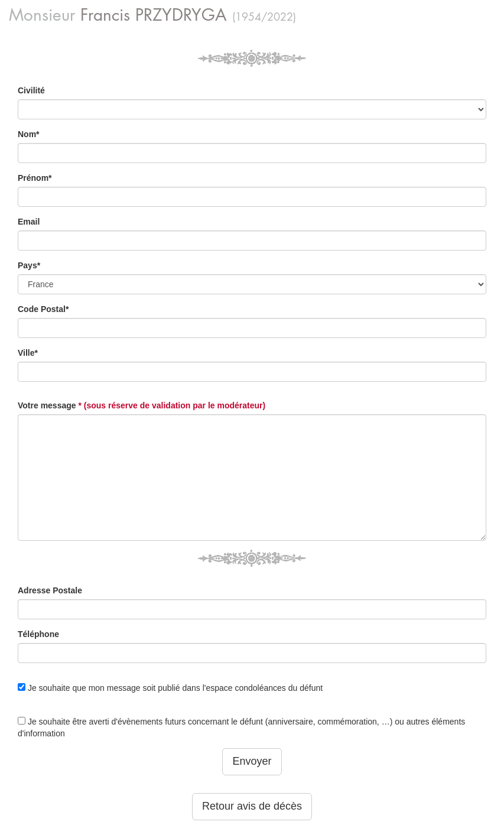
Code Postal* (43, 309)
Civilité (31, 90)
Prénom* (35, 178)
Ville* (28, 353)
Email (29, 222)
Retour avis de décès (252, 806)
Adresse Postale (50, 590)
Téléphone (38, 634)
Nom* (29, 134)
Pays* (29, 265)
